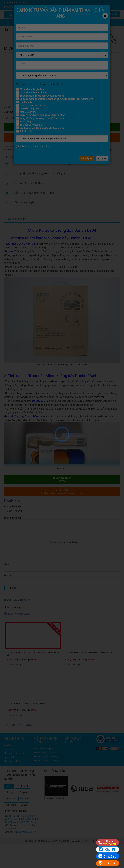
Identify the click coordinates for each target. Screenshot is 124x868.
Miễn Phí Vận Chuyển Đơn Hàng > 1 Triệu (34, 193)
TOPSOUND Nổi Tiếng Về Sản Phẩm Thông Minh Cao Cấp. (42, 164)
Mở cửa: (9, 825)
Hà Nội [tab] (9, 786)
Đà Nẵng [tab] (10, 792)
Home (108, 32)
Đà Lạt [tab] (24, 805)
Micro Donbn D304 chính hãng (96, 150)
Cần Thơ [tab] (24, 799)
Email (7, 576)
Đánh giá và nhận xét (18, 600)
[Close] (105, 16)
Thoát (102, 158)
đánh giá (103, 47)
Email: (8, 832)
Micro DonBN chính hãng (111, 41)
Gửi (13, 588)
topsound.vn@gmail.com (24, 832)
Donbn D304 (12, 251)
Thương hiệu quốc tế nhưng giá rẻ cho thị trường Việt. (40, 173)
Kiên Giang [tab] (11, 805)
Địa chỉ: (8, 816)
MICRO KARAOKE (110, 36)
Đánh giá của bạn (13, 507)
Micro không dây (21, 150)
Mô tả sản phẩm (15, 219)
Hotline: (32, 825)
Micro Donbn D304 (70, 150)
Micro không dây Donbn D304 (45, 150)
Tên (6, 565)
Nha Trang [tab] (11, 799)
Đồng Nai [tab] (23, 792)
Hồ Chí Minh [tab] (23, 786)
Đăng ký (87, 158)
